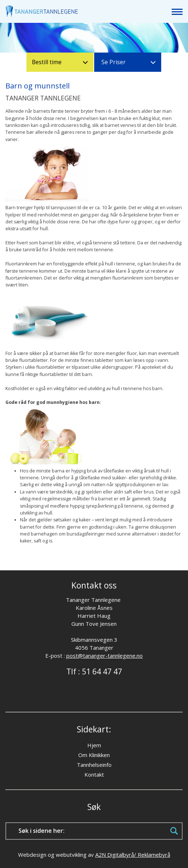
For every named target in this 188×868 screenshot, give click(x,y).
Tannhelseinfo (94, 765)
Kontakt (94, 774)
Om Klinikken (94, 755)
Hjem (94, 745)
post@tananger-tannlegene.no (105, 656)
